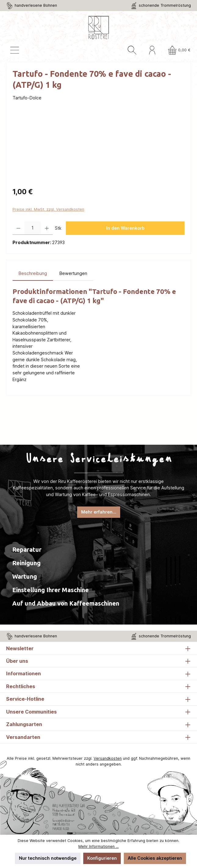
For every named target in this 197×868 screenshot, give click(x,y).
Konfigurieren (102, 858)
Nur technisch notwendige (48, 858)
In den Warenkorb (125, 228)
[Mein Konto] (152, 50)
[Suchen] (132, 50)
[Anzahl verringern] (18, 228)
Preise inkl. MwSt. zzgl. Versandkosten (48, 209)
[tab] (33, 273)
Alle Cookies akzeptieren (155, 858)
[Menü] (15, 50)
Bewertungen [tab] (73, 273)
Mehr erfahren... (99, 512)
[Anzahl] (33, 228)
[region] (99, 148)
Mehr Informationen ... (99, 846)
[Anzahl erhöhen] (47, 228)
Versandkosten (108, 758)
